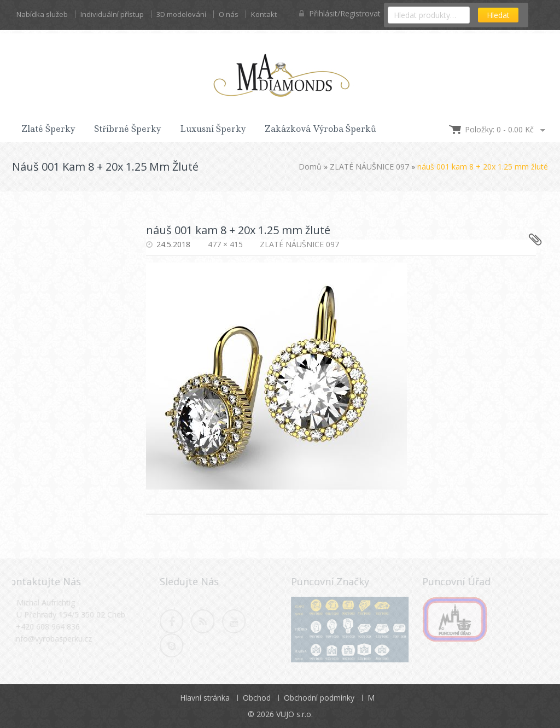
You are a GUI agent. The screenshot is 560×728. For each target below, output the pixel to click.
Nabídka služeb (42, 14)
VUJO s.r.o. (294, 714)
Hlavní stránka (205, 698)
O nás (229, 14)
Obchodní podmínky (319, 698)
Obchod (257, 698)
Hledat (498, 15)
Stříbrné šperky (128, 129)
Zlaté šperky (48, 129)
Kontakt (264, 14)
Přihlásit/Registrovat (340, 13)
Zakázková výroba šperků (320, 129)
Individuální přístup (112, 14)
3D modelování (181, 14)
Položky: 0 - (499, 129)
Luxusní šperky (213, 129)
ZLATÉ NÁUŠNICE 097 (369, 167)
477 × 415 (225, 244)
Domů (310, 167)
